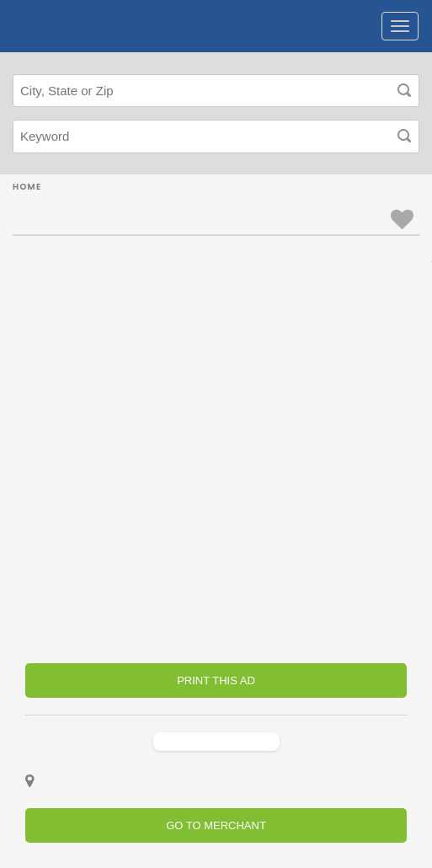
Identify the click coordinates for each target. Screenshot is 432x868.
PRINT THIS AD (216, 680)
